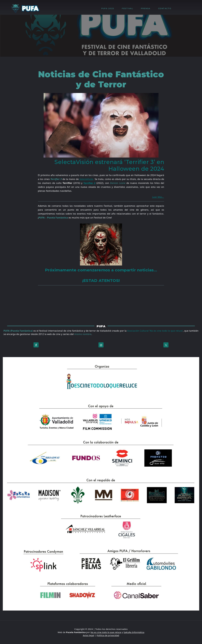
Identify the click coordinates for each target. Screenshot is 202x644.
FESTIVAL (129, 9)
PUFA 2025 (109, 9)
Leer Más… (158, 197)
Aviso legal (89, 635)
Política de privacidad (108, 635)
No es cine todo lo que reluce (106, 632)
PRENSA (147, 9)
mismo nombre (83, 334)
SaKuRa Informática (134, 632)
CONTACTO (165, 8)
